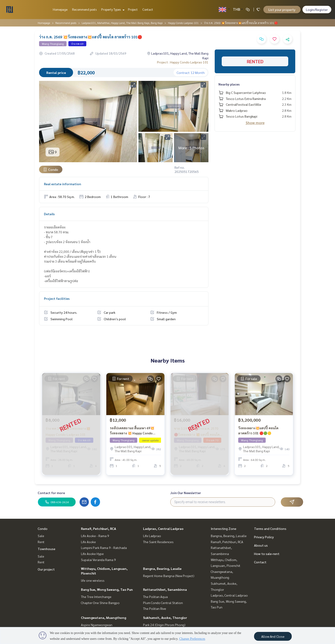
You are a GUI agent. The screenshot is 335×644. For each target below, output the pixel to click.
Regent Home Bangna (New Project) (169, 576)
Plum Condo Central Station (163, 603)
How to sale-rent (267, 554)
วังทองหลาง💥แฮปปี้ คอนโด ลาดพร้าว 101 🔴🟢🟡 (258, 433)
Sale (41, 536)
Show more (255, 123)
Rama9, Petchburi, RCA (99, 528)
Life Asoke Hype (92, 554)
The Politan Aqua (155, 597)
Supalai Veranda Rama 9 (98, 560)
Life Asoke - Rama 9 (95, 536)
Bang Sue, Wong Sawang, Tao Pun (107, 589)
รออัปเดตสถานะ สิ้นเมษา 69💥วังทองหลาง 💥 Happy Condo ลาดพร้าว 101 (132, 434)
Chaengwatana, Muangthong (104, 618)
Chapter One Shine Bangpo (100, 603)
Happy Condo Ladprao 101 (183, 23)
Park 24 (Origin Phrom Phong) (164, 625)
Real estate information (62, 184)
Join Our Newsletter (186, 493)
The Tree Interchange (96, 597)
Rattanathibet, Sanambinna (165, 589)
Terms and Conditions (270, 528)
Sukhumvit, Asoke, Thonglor (165, 618)
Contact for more (51, 493)
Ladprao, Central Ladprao (163, 528)
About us (261, 545)
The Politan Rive (155, 608)
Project (133, 9)
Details (49, 214)
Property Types (112, 9)
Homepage (60, 9)
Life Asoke (88, 542)
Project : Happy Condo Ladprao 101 (183, 62)
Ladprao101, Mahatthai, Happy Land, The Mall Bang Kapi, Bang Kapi (122, 23)
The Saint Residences (158, 542)
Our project (46, 569)
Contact (148, 9)
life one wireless (93, 580)
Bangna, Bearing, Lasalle (162, 568)
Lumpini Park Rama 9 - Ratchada (104, 548)
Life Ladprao (152, 536)
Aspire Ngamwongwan (97, 625)
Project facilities (57, 298)
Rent (41, 542)
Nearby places (229, 84)
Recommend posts (84, 9)
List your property (282, 10)
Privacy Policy (264, 537)
